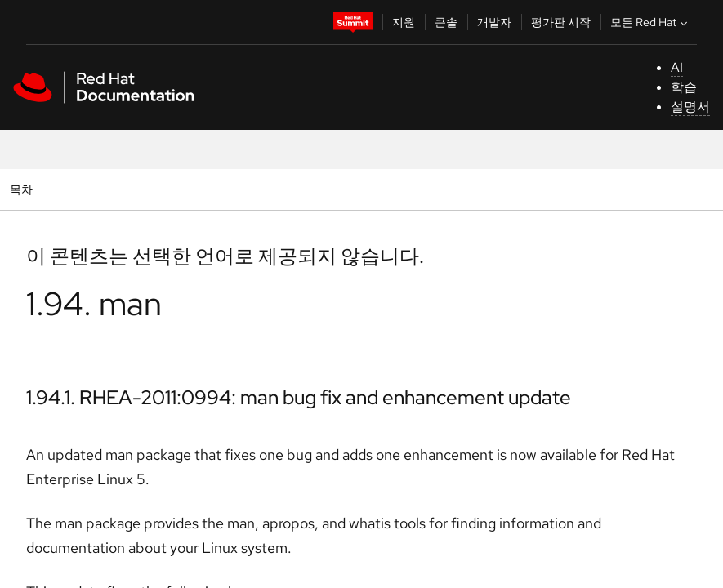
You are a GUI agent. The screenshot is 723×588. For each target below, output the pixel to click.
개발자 (494, 22)
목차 (23, 189)
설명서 (690, 107)
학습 (684, 87)
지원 (404, 22)
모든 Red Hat (651, 22)
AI (677, 67)
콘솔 (446, 22)
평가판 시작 (561, 22)
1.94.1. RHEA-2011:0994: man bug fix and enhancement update (299, 397)
